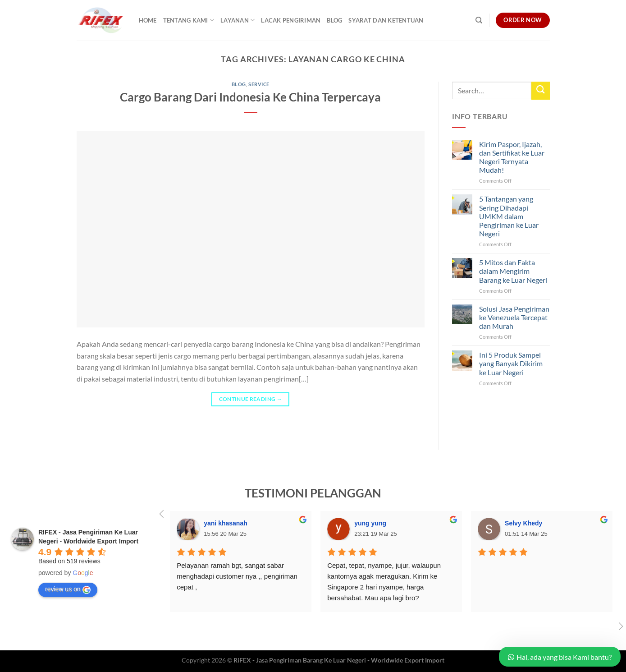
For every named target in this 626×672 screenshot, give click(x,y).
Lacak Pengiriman (291, 20)
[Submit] (540, 90)
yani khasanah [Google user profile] (226, 523)
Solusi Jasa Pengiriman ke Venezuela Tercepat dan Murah (514, 317)
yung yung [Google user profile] (370, 523)
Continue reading (251, 399)
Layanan (238, 20)
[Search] (479, 20)
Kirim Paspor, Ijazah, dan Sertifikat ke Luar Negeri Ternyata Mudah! (512, 157)
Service (259, 84)
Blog (334, 20)
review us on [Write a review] (68, 589)
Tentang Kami (189, 20)
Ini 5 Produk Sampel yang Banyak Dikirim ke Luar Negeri (511, 363)
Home (148, 20)
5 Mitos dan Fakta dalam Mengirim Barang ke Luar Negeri (513, 271)
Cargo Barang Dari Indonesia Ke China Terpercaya (250, 97)
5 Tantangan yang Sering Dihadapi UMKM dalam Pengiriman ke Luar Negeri (509, 216)
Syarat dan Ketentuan (386, 20)
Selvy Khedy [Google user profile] (523, 523)
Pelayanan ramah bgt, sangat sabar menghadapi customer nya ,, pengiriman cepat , (238, 576)
